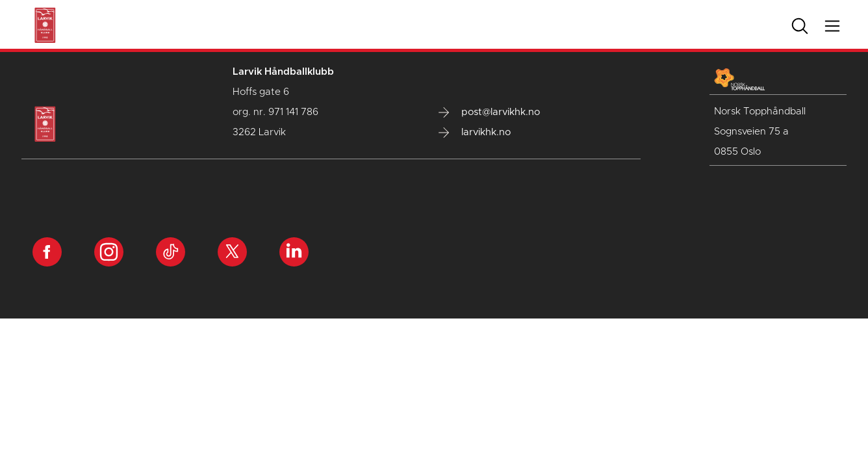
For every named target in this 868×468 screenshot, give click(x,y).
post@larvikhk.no (489, 112)
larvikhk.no (475, 133)
